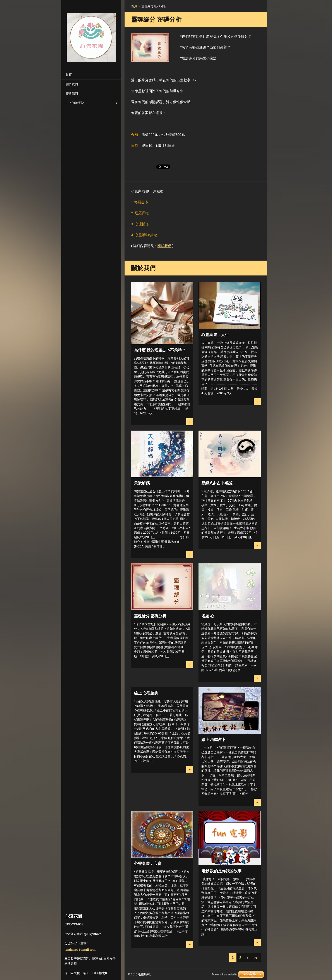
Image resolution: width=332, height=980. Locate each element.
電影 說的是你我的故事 (221, 871)
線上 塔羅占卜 (214, 739)
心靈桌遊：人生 (215, 334)
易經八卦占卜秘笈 (217, 483)
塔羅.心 (208, 616)
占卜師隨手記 (75, 103)
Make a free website (225, 974)
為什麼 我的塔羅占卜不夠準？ (160, 350)
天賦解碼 (142, 483)
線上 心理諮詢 (146, 693)
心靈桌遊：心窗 (148, 863)
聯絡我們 (72, 93)
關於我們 (72, 84)
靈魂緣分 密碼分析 (150, 616)
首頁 (69, 75)
